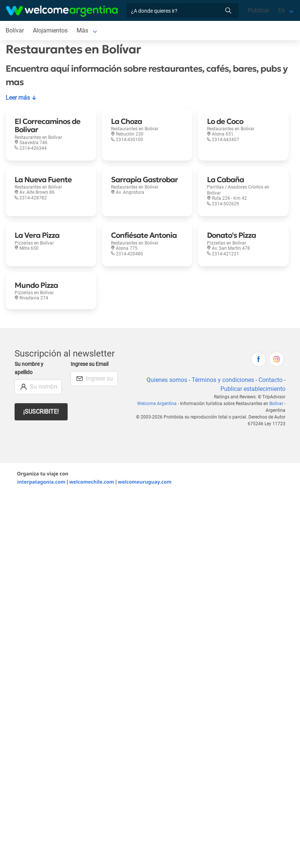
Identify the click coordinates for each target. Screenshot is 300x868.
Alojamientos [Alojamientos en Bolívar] (50, 30)
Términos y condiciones (223, 380)
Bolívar (276, 404)
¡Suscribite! (41, 412)
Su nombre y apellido (29, 368)
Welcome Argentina (157, 404)
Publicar (259, 10)
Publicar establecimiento (253, 389)
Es (282, 10)
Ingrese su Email (89, 364)
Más (82, 30)
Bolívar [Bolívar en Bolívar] (15, 30)
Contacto (270, 380)
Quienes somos (167, 380)
